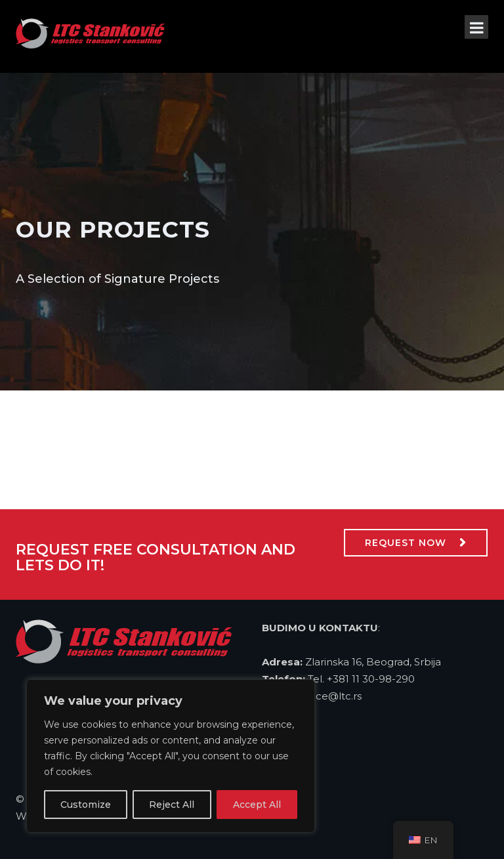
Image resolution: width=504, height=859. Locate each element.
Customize (86, 805)
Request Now (406, 543)
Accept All (257, 805)
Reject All (172, 805)
